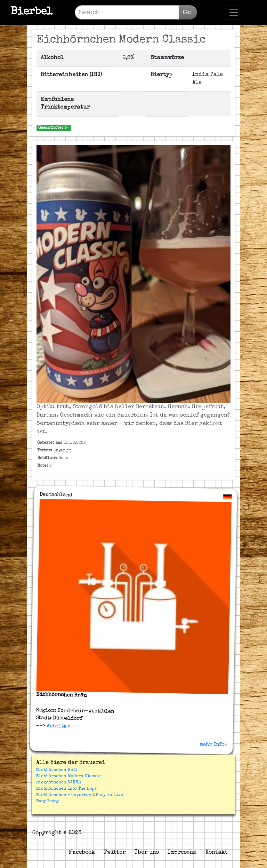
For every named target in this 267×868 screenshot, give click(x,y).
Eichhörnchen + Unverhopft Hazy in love (80, 795)
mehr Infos (213, 744)
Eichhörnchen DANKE (59, 783)
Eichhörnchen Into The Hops (66, 789)
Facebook (82, 853)
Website (55, 726)
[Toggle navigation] (234, 13)
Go (187, 12)
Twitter (115, 853)
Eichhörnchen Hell (57, 770)
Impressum (182, 853)
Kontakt (217, 853)
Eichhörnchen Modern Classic (68, 776)
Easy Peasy (47, 802)
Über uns (147, 853)
